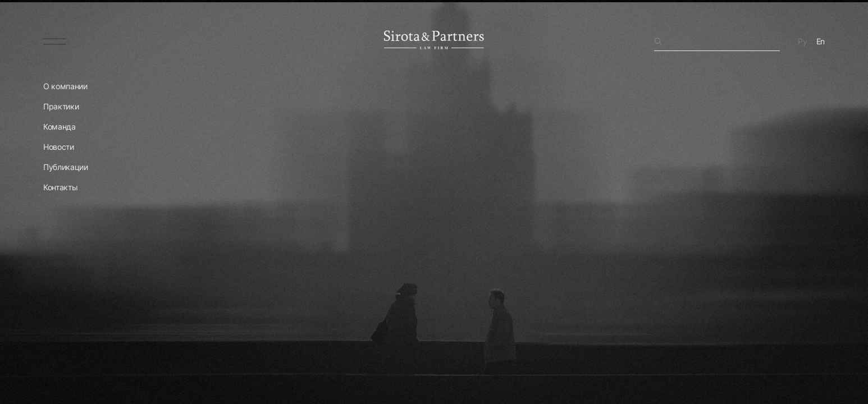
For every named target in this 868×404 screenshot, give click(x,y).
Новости (59, 147)
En (821, 41)
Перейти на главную (97, 365)
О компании (65, 86)
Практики (61, 106)
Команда (60, 127)
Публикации (66, 167)
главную (720, 144)
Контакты (60, 187)
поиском (781, 133)
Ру (802, 41)
